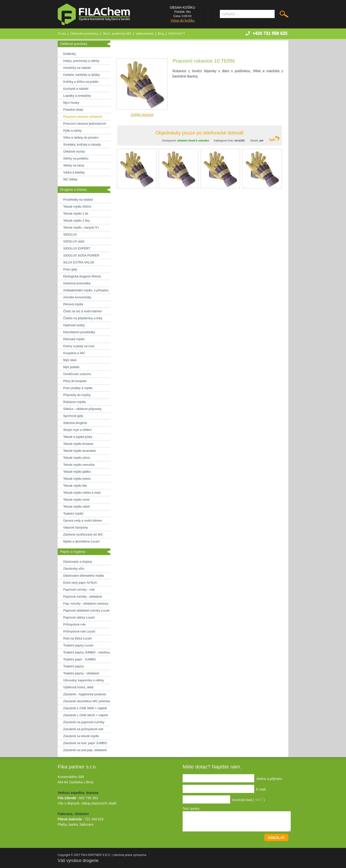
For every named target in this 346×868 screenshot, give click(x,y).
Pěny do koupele (75, 381)
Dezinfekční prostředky (79, 332)
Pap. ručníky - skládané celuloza (86, 603)
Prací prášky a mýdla (78, 388)
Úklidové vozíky (74, 151)
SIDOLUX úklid (74, 241)
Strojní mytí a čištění (77, 430)
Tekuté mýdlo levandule (80, 451)
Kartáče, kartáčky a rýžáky (81, 75)
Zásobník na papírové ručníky (84, 722)
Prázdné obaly (73, 110)
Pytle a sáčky (72, 131)
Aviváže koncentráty (77, 297)
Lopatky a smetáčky (77, 96)
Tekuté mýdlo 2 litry (77, 220)
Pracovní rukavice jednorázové (85, 124)
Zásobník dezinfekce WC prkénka (86, 701)
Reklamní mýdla (74, 402)
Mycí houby (71, 103)
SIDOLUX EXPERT (77, 248)
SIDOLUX (70, 234)
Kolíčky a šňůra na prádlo (81, 82)
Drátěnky (69, 54)
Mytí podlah (71, 367)
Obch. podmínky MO (117, 34)
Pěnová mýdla (73, 304)
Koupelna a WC (74, 353)
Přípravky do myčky (77, 395)
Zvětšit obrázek (142, 115)
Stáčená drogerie (75, 423)
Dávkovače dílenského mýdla (83, 576)
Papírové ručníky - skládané (83, 597)
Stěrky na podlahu (76, 158)
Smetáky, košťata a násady (82, 144)
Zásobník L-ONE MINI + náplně (85, 708)
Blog (161, 34)
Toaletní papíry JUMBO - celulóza (86, 652)
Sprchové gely (73, 416)
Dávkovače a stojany (78, 562)
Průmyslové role (74, 624)
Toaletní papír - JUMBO (80, 659)
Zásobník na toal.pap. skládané (85, 750)
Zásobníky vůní (74, 569)
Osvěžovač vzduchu (77, 374)
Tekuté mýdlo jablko (77, 472)
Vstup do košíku (183, 20)
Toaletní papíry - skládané (81, 673)
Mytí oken (70, 360)
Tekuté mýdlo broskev (78, 444)
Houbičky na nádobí (77, 68)
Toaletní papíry (73, 666)
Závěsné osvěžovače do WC (83, 534)
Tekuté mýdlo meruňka (79, 465)
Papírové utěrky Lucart (79, 617)
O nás (62, 34)
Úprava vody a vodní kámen (83, 520)
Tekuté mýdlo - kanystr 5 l (81, 227)
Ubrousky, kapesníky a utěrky (84, 680)
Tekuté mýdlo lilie (75, 486)
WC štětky (70, 179)
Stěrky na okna (74, 165)
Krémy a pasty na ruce (79, 346)
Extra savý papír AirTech (80, 583)
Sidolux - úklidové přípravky (82, 409)
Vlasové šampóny (76, 527)
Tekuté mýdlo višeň (77, 507)
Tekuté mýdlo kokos (77, 479)
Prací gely (70, 269)
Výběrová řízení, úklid (78, 687)
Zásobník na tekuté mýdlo (81, 736)
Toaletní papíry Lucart (78, 645)
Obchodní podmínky (84, 34)
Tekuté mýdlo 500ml (77, 207)
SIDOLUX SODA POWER (81, 255)
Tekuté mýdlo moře (76, 500)
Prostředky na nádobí (78, 200)
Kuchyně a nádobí (76, 89)
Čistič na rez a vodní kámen (82, 311)
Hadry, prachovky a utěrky (81, 61)
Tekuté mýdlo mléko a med (82, 493)
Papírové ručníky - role (79, 590)
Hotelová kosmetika (77, 283)
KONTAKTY (177, 34)
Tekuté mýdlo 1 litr (76, 214)
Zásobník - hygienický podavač (85, 694)
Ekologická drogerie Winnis (82, 276)
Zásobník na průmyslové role (83, 729)
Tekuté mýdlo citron (77, 458)
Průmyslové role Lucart (79, 631)
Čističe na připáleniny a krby (83, 318)
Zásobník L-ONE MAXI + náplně (86, 715)
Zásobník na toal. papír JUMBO (85, 743)
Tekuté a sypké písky (78, 437)
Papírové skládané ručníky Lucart (86, 610)
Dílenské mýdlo (74, 339)
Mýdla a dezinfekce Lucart (81, 541)
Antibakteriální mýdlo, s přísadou (86, 290)
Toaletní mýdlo (73, 514)
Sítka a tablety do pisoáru (81, 137)
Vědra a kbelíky (74, 172)
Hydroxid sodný (74, 325)
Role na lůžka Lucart (77, 638)
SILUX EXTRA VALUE (79, 262)
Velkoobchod (145, 34)
